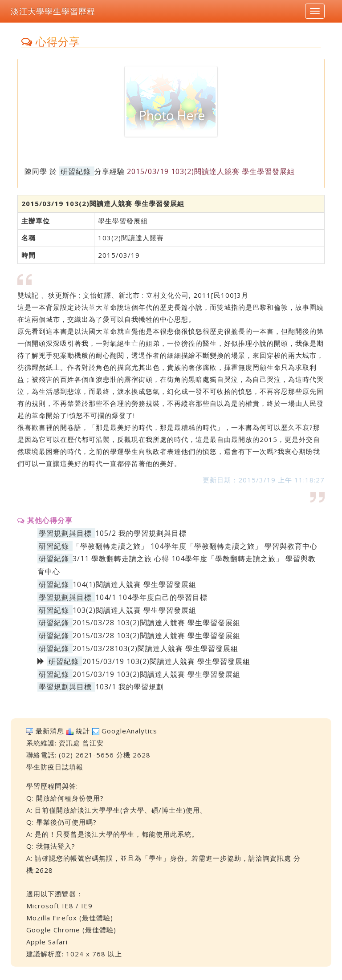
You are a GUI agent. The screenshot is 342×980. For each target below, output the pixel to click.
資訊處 (69, 743)
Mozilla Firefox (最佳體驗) (70, 918)
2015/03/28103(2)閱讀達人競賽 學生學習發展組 (155, 648)
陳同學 (36, 171)
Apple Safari (47, 942)
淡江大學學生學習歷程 (53, 11)
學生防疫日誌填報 (55, 767)
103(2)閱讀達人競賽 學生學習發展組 (134, 610)
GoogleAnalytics (129, 731)
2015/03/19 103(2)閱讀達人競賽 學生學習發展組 (157, 674)
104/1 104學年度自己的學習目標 (151, 597)
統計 (83, 731)
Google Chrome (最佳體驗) (71, 930)
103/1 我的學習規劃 (130, 687)
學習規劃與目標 (65, 533)
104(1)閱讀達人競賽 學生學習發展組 (134, 584)
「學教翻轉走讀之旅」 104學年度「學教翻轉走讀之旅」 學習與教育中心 (195, 546)
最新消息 (50, 731)
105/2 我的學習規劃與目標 (141, 533)
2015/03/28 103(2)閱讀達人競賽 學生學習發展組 (157, 623)
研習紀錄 (76, 171)
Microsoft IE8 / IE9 (59, 906)
